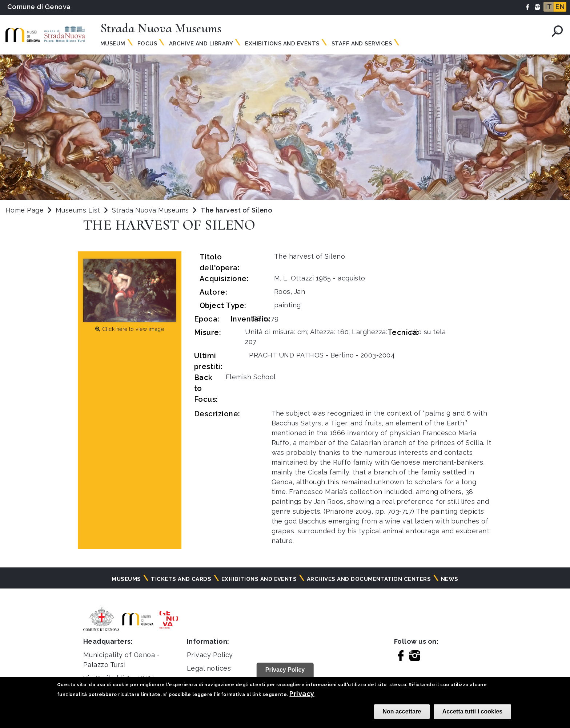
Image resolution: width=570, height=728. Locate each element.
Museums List (78, 210)
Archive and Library (201, 44)
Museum (113, 44)
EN (560, 7)
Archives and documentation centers (369, 579)
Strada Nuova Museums (151, 210)
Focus (147, 44)
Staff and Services (362, 44)
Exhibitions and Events (282, 44)
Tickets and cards (181, 579)
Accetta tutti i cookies (472, 711)
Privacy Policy (210, 655)
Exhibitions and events (259, 579)
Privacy (302, 694)
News (450, 579)
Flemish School (251, 377)
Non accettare (402, 711)
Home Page (25, 210)
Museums (126, 579)
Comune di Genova (39, 7)
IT (549, 7)
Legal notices (209, 668)
